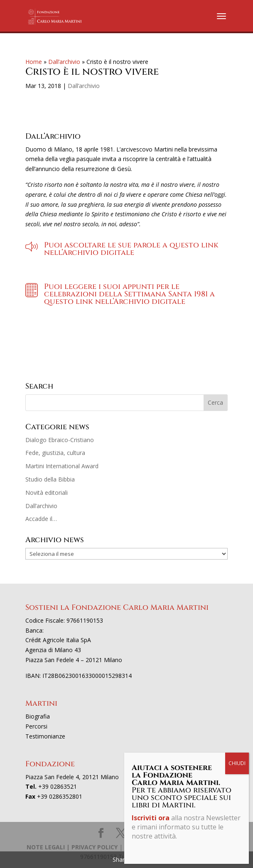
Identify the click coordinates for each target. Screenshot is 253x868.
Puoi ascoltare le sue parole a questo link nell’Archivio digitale (131, 249)
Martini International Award (62, 466)
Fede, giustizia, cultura (55, 453)
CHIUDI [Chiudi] (237, 763)
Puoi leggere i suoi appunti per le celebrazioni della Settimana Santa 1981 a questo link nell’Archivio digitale (129, 294)
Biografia (38, 716)
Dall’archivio (64, 62)
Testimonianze (45, 736)
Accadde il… (41, 519)
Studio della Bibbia (50, 479)
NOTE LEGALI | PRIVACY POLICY (72, 847)
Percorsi (36, 726)
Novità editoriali (47, 493)
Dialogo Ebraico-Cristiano (60, 440)
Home (34, 62)
